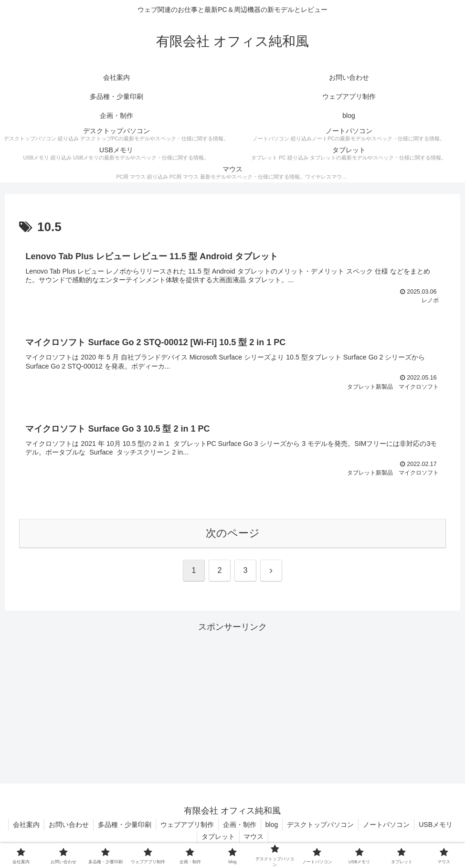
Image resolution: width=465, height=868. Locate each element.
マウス (276, 838)
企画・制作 (262, 826)
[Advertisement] (232, 703)
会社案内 (44, 826)
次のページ (233, 535)
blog (295, 826)
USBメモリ (196, 838)
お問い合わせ (88, 826)
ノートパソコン (411, 826)
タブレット (239, 838)
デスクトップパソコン (344, 826)
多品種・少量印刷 (145, 826)
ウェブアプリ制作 (208, 826)
